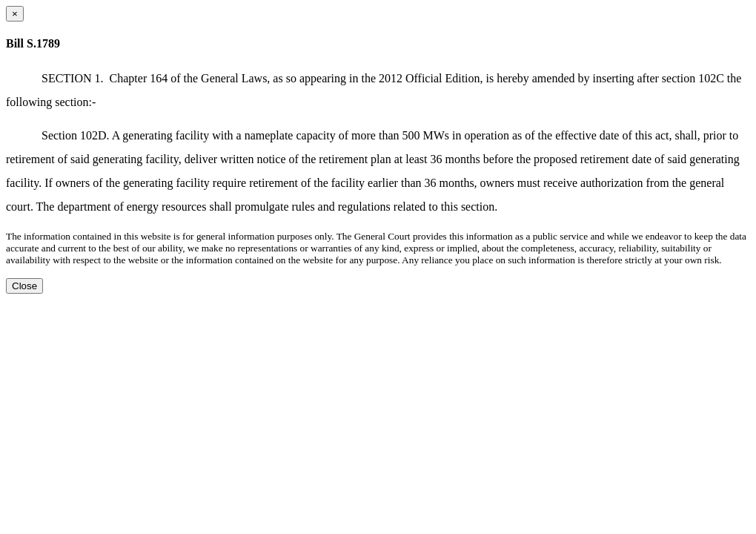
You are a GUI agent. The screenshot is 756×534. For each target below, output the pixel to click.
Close (24, 286)
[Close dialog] (15, 14)
